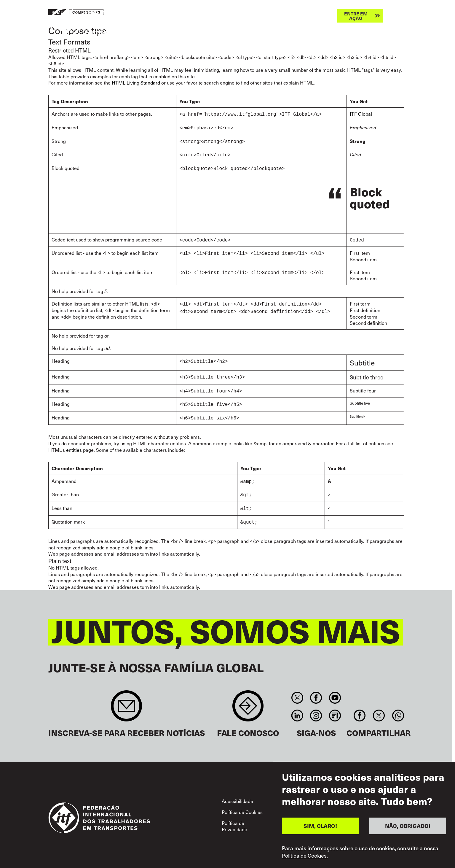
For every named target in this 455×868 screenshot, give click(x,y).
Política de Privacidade (234, 819)
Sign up (126, 702)
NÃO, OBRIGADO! (408, 828)
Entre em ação (356, 16)
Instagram (316, 708)
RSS (335, 708)
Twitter (297, 691)
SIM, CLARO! (320, 828)
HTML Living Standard (136, 82)
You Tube (335, 691)
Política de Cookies (242, 805)
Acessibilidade (237, 794)
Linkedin (297, 708)
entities (74, 445)
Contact (248, 702)
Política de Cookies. (305, 858)
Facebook (316, 691)
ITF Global (361, 114)
